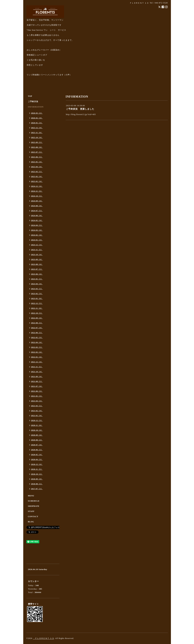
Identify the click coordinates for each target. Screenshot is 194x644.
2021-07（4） (37, 386)
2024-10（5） (37, 196)
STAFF (31, 511)
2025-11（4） (37, 133)
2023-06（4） (37, 274)
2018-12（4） (37, 464)
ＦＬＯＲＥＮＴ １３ (44, 638)
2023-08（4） (37, 264)
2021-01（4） (37, 415)
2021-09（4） (37, 376)
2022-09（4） (37, 318)
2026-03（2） (37, 113)
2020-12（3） (37, 420)
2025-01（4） (37, 181)
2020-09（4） (37, 435)
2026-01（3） (37, 123)
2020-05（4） (37, 455)
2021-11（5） (37, 367)
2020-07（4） (37, 445)
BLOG (31, 522)
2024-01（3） (37, 240)
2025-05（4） (37, 162)
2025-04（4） (37, 167)
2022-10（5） (37, 313)
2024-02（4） (37, 235)
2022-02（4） (37, 352)
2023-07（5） (37, 269)
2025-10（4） (37, 137)
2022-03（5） (37, 347)
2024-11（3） (37, 191)
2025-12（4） (37, 128)
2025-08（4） (37, 147)
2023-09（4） (37, 259)
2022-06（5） (37, 333)
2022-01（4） (37, 357)
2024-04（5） (37, 225)
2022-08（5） (37, 323)
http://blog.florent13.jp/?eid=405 (81, 114)
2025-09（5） (37, 142)
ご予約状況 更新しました (80, 109)
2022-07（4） (37, 328)
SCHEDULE (34, 501)
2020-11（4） (37, 425)
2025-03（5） (37, 172)
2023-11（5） (37, 250)
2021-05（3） (37, 396)
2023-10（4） (37, 254)
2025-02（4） (37, 176)
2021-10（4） (37, 372)
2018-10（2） (37, 474)
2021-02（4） (37, 411)
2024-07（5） (37, 211)
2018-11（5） (37, 469)
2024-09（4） (37, 201)
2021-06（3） (37, 391)
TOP (30, 96)
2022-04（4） (37, 342)
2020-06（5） (37, 450)
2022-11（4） (37, 308)
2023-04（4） (37, 284)
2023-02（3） (37, 294)
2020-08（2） (37, 440)
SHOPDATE (34, 506)
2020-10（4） (37, 430)
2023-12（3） (37, 245)
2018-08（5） (37, 484)
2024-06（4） (37, 215)
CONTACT (33, 517)
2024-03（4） (37, 230)
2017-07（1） (37, 489)
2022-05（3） (37, 337)
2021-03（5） (37, 406)
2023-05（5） (37, 279)
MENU (31, 496)
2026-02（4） (37, 118)
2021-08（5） (37, 381)
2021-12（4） (37, 362)
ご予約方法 (33, 102)
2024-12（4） (37, 186)
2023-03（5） (37, 289)
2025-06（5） (37, 157)
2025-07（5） (37, 152)
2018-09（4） (37, 479)
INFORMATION (36, 107)
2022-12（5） (37, 303)
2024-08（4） (37, 206)
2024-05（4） (37, 220)
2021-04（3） (37, 401)
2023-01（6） (37, 298)
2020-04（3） (37, 459)
